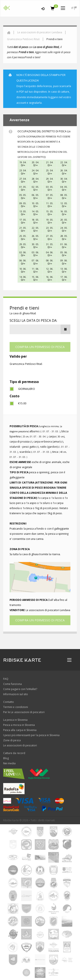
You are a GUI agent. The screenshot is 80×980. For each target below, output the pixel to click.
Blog (6, 758)
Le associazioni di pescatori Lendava (40, 32)
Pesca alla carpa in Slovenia (20, 730)
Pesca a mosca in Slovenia (19, 725)
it (74, 8)
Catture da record (14, 753)
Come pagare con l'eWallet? (20, 689)
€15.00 (22, 403)
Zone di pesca (12, 740)
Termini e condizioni (16, 707)
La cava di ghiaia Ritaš (23, 313)
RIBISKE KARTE (22, 660)
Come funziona (12, 684)
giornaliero (27, 389)
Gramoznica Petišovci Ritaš (23, 39)
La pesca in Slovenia (15, 720)
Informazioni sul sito (16, 694)
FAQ (6, 679)
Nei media (9, 763)
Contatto (9, 702)
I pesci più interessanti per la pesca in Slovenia (31, 735)
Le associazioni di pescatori (20, 745)
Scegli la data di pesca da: (33, 320)
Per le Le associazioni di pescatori (24, 712)
